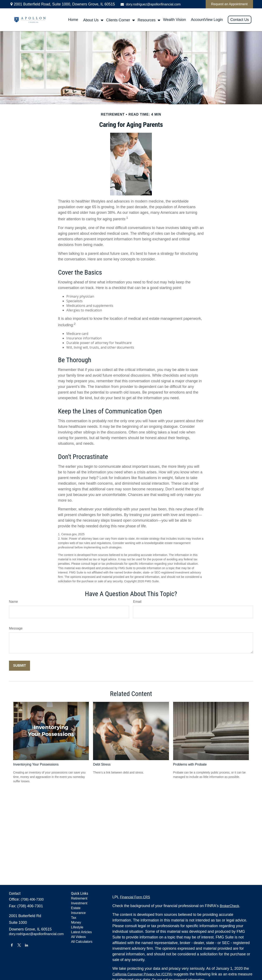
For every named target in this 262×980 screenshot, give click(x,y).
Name (13, 602)
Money (76, 922)
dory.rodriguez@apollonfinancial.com (150, 4)
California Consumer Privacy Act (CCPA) (142, 974)
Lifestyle (77, 927)
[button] (73, 20)
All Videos (79, 937)
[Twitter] (19, 945)
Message (16, 628)
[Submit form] (20, 666)
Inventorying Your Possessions (36, 764)
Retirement (79, 898)
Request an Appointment (229, 4)
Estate (76, 908)
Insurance (78, 913)
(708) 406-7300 (32, 899)
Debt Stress (102, 764)
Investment (79, 903)
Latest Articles (82, 932)
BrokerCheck (229, 906)
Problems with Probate (190, 764)
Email (137, 602)
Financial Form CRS (135, 897)
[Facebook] (12, 945)
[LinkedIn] (27, 945)
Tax (74, 918)
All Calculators (82, 942)
